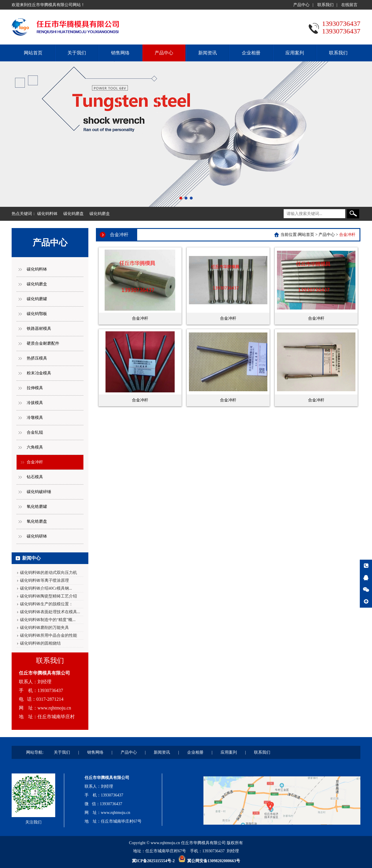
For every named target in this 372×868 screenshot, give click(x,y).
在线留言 (349, 5)
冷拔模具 (35, 403)
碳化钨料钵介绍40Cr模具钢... (46, 588)
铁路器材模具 (39, 329)
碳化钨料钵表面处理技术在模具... (50, 612)
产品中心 (301, 5)
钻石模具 (35, 477)
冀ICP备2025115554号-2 (153, 861)
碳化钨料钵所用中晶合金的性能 (49, 635)
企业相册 (251, 53)
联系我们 (325, 5)
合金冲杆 (35, 462)
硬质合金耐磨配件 (43, 343)
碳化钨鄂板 (37, 314)
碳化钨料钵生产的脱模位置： (46, 604)
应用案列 (295, 53)
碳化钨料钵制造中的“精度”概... (48, 620)
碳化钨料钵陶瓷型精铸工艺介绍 (49, 596)
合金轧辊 (35, 432)
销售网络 (120, 53)
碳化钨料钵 (47, 214)
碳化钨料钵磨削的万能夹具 (44, 628)
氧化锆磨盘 (37, 521)
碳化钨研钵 (37, 536)
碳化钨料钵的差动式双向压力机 (49, 573)
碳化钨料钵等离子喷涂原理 (44, 580)
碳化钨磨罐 (37, 299)
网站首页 (33, 53)
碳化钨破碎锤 (39, 492)
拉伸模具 (35, 388)
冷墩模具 (35, 418)
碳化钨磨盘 (74, 214)
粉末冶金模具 (39, 373)
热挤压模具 (37, 358)
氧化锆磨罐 (37, 507)
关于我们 (77, 53)
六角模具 (35, 447)
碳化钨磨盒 (100, 214)
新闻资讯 (208, 53)
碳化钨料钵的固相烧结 (40, 643)
